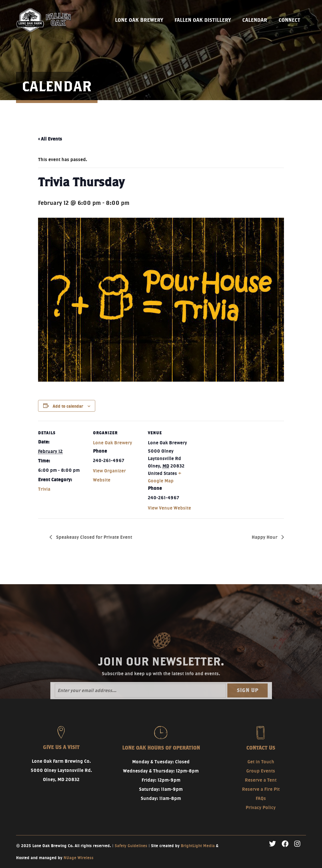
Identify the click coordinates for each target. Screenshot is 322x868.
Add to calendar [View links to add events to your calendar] (68, 406)
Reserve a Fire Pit (261, 789)
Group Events (261, 771)
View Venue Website (169, 508)
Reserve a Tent (261, 780)
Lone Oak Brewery (113, 443)
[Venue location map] (233, 460)
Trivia (44, 489)
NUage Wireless (78, 858)
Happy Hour (265, 537)
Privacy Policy (261, 807)
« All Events (50, 139)
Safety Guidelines (131, 846)
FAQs (261, 798)
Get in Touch (261, 762)
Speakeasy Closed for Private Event (94, 537)
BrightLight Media (198, 846)
